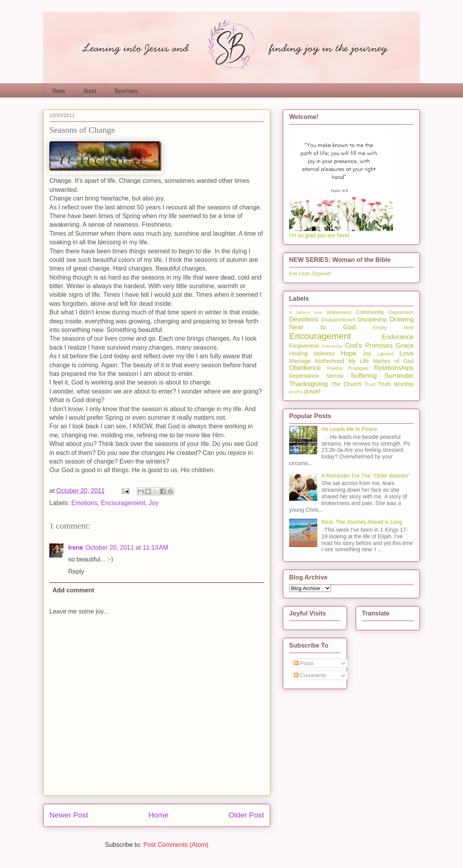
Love (407, 353)
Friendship (332, 346)
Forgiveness (304, 346)
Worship (404, 384)
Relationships (394, 368)
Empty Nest (393, 328)
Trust (370, 384)
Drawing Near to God (351, 323)
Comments (310, 675)
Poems (335, 368)
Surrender (399, 376)
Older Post (246, 815)
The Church (346, 384)
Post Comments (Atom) (176, 845)
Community (370, 312)
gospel (312, 391)
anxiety (296, 392)
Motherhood (330, 361)
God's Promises (369, 346)
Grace (405, 346)
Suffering (364, 376)
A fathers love (306, 312)
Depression (401, 312)
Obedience (305, 368)
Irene (76, 548)
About (90, 90)
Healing (298, 354)
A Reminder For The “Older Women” (366, 476)
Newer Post (69, 815)
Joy (154, 503)
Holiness (324, 354)
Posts (304, 663)
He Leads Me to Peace (349, 429)
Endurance (398, 337)
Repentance (304, 376)
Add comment (73, 590)
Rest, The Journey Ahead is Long (362, 522)
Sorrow (335, 376)
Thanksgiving (308, 384)
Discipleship (372, 319)
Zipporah (321, 274)
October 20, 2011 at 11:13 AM (127, 548)
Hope (349, 353)
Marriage (300, 361)
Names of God (393, 361)
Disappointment (338, 320)
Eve (293, 274)
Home (59, 90)
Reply (76, 571)
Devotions (126, 90)
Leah (304, 274)
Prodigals (358, 368)
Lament (385, 354)
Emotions (84, 503)
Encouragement (123, 503)
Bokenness (339, 312)
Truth (384, 384)
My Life (358, 361)
